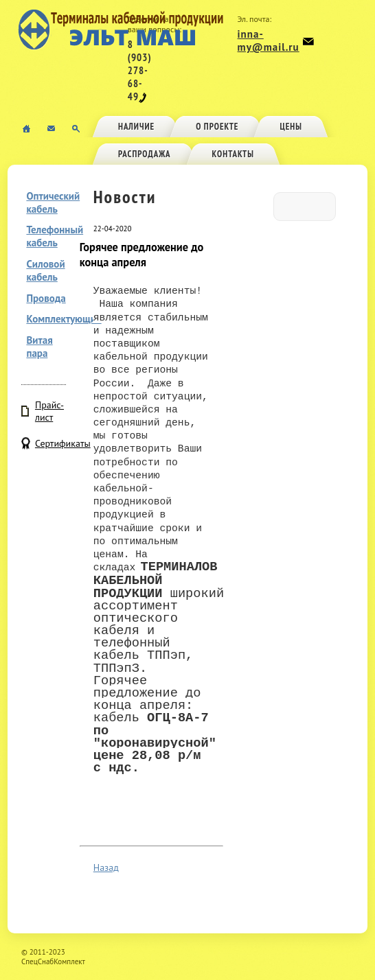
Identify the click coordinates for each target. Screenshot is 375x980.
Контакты (233, 154)
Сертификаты (50, 443)
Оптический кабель (53, 202)
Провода (46, 298)
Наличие (136, 127)
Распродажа (145, 154)
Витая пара (39, 347)
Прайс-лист (49, 411)
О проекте (217, 127)
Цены (291, 127)
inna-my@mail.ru (269, 40)
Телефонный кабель (55, 236)
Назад (106, 867)
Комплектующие (64, 319)
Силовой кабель (45, 270)
